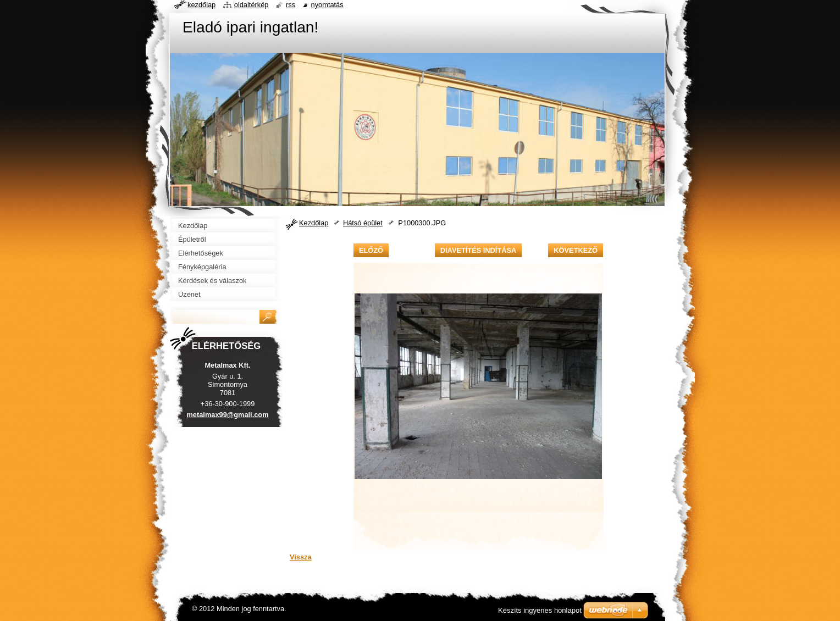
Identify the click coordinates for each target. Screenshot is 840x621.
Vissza (301, 557)
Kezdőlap (314, 223)
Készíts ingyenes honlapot (540, 610)
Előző (371, 250)
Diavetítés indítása (478, 250)
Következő (576, 250)
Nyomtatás (327, 5)
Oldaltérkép (252, 5)
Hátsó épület (363, 223)
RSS (291, 5)
